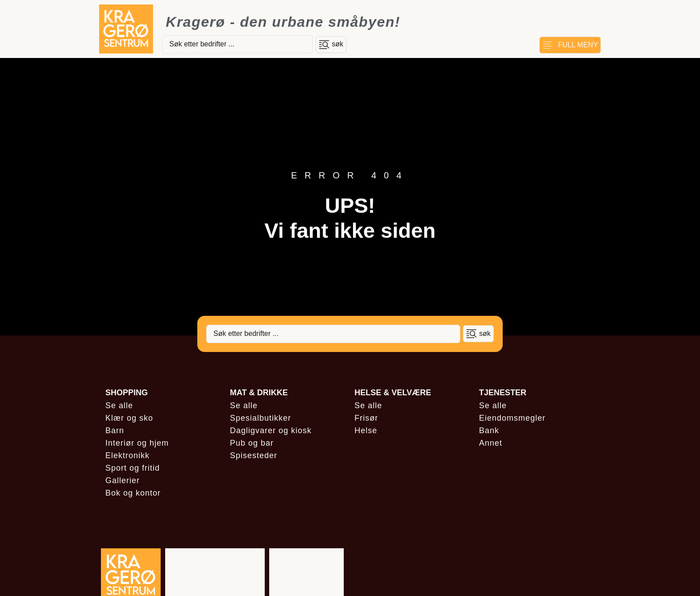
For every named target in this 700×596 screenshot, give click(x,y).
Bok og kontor (133, 493)
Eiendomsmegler (512, 418)
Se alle (119, 406)
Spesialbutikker (260, 418)
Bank (489, 430)
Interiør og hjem (137, 443)
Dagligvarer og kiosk (271, 430)
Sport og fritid (133, 468)
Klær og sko (129, 418)
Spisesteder (254, 455)
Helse (366, 430)
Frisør (366, 418)
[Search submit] (331, 45)
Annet (491, 443)
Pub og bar (252, 443)
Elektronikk (127, 455)
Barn (115, 430)
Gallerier (123, 480)
